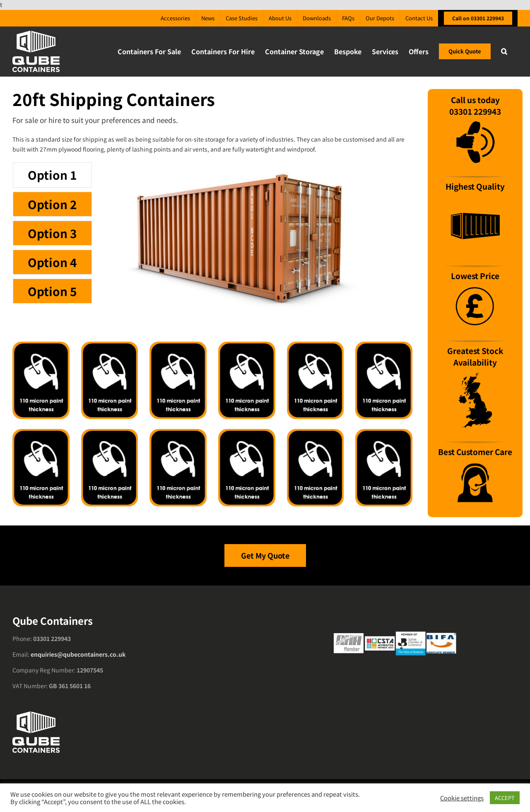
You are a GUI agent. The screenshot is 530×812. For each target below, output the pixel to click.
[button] (504, 51)
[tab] (52, 175)
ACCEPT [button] (505, 798)
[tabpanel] (250, 242)
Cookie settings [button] (462, 798)
